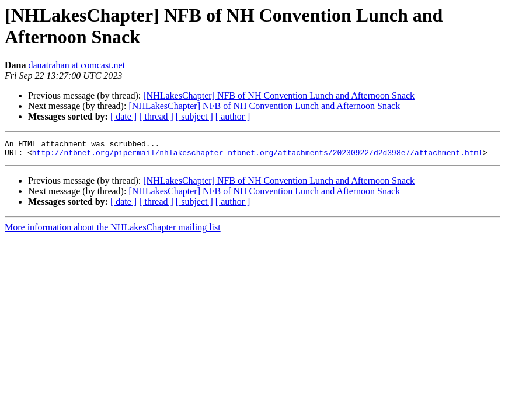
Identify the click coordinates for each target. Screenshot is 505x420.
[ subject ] (194, 116)
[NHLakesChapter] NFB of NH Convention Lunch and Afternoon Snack (279, 95)
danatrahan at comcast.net (76, 65)
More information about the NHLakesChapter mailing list (113, 231)
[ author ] (233, 116)
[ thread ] (156, 116)
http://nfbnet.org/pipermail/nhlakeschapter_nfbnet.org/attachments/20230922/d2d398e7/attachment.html (257, 156)
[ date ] (123, 116)
